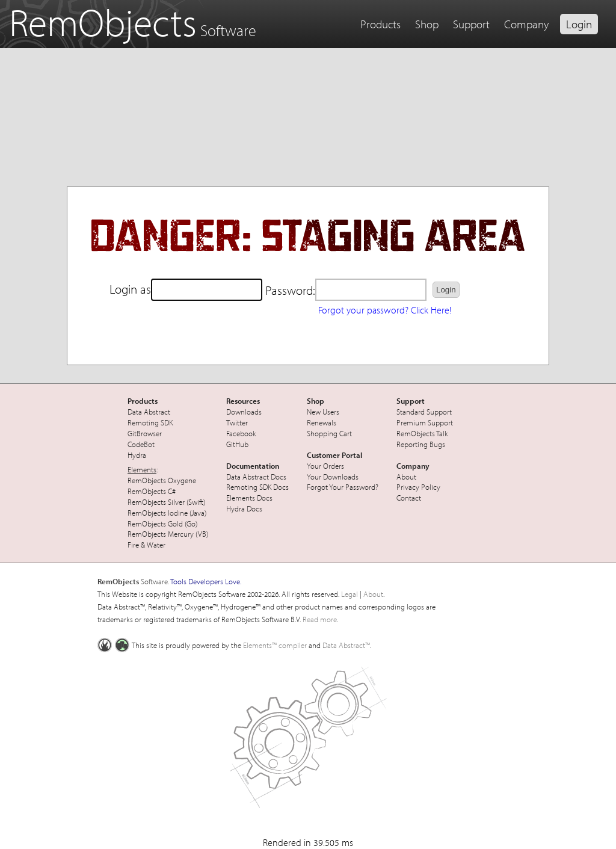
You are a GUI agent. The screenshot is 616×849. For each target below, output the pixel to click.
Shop (427, 24)
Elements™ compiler (275, 645)
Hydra (137, 455)
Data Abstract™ (346, 645)
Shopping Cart (329, 433)
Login (579, 24)
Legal (350, 594)
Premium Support (425, 422)
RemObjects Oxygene (162, 480)
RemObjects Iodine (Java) (167, 513)
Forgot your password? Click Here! (385, 310)
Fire (133, 545)
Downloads (244, 412)
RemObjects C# (152, 491)
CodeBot (141, 444)
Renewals (322, 422)
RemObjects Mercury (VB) (168, 534)
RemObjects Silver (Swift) (166, 502)
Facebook (241, 433)
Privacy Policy (418, 487)
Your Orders (325, 466)
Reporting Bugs (421, 444)
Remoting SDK (150, 422)
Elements (142, 469)
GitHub (237, 444)
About (406, 477)
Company (526, 24)
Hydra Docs (244, 508)
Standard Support (424, 412)
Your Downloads (333, 477)
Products (380, 24)
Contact (409, 498)
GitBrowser (145, 433)
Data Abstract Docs (256, 477)
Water (156, 545)
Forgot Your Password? (343, 487)
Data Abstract (149, 412)
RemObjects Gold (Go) (162, 523)
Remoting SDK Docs (257, 487)
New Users (323, 412)
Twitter (237, 422)
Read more (320, 619)
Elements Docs (249, 498)
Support (471, 24)
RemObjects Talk (422, 433)
